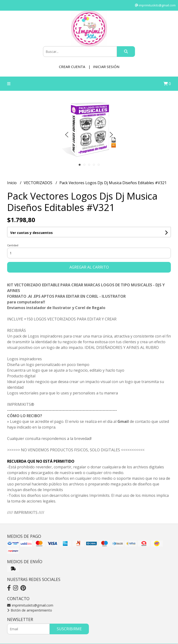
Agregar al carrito (89, 267)
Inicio (12, 183)
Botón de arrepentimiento (30, 610)
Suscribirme (69, 629)
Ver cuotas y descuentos (31, 233)
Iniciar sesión (106, 67)
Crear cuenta (72, 67)
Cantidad (13, 245)
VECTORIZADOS (38, 183)
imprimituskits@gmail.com (30, 605)
